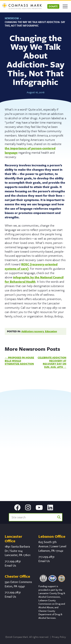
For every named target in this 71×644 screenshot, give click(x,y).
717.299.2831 (13, 561)
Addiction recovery (33, 331)
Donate (53, 6)
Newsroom (12, 18)
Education (51, 331)
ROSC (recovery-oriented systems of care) (31, 266)
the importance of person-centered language (30, 150)
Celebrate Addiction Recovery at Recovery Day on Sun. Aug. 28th (52, 362)
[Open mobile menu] (65, 6)
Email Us (10, 565)
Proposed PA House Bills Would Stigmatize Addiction (19, 361)
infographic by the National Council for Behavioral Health (34, 279)
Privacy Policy (59, 637)
